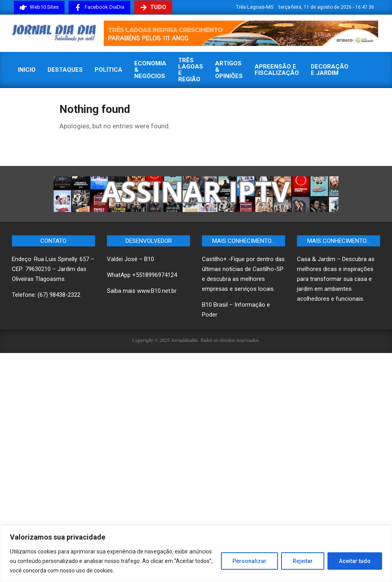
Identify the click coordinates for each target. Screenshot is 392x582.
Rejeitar (303, 561)
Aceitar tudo (355, 561)
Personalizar (249, 561)
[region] (196, 554)
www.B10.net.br (157, 291)
